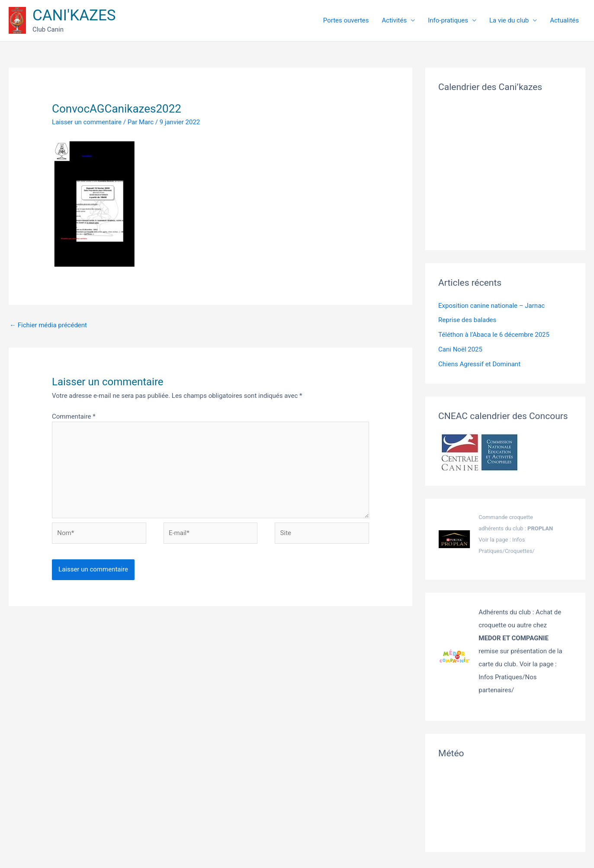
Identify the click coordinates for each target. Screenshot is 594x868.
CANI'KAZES (74, 15)
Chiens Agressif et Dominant (479, 364)
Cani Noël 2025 (460, 349)
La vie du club (515, 20)
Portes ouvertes (366, 20)
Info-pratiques (459, 20)
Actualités (567, 20)
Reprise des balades (467, 320)
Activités (410, 20)
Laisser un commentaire (87, 122)
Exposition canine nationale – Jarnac (491, 306)
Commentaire (74, 416)
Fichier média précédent (48, 325)
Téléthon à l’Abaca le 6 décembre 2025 (494, 335)
